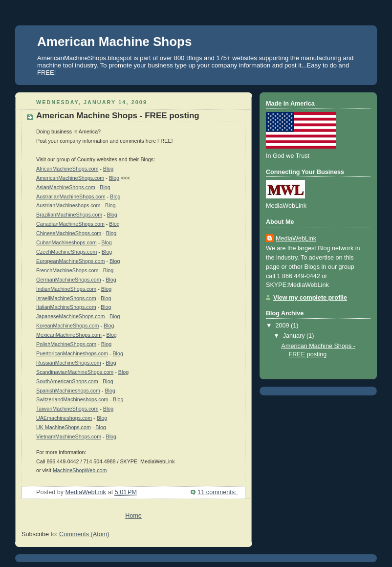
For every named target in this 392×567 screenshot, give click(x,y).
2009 (283, 326)
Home (133, 516)
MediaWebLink (296, 239)
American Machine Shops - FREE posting (118, 116)
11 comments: (218, 492)
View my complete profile (310, 298)
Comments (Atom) (84, 534)
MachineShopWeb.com (80, 470)
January (295, 336)
